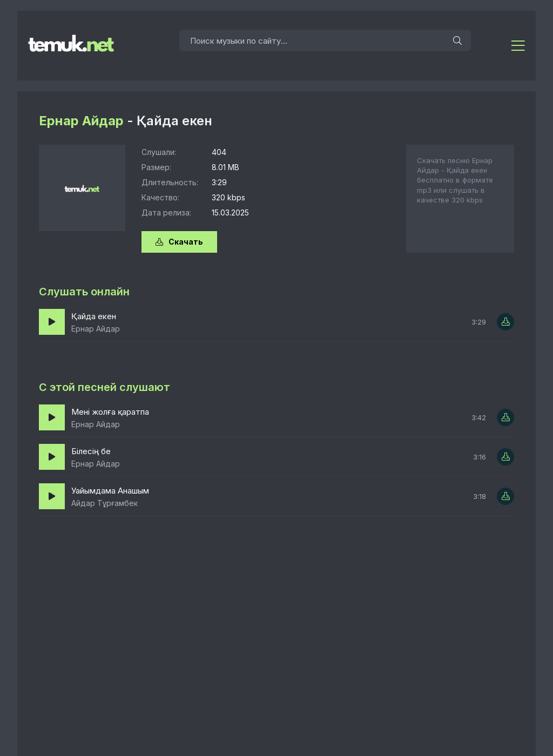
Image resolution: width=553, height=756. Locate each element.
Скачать (179, 242)
